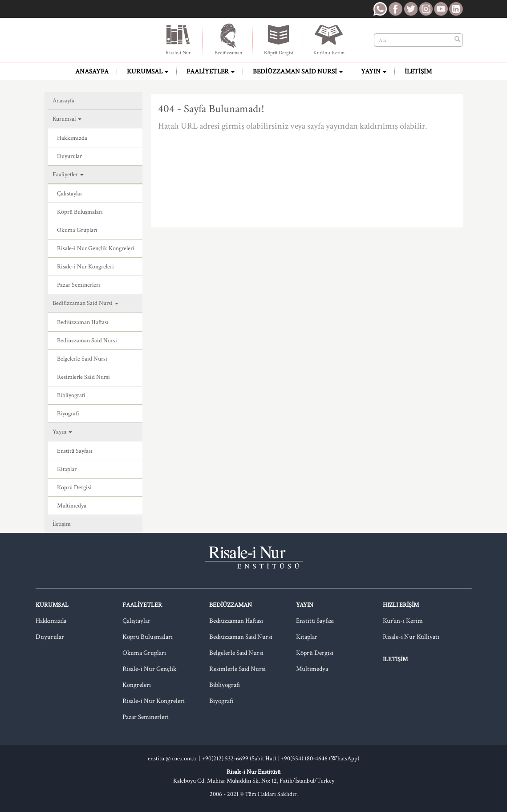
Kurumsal (148, 71)
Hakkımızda (72, 138)
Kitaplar (67, 469)
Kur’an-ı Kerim (403, 621)
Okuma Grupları (77, 230)
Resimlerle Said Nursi (83, 377)
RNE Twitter (410, 9)
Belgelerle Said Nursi (82, 359)
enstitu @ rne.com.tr (172, 759)
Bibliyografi (71, 395)
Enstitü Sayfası (75, 451)
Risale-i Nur (178, 39)
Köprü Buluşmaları (80, 212)
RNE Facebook (395, 9)
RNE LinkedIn (456, 9)
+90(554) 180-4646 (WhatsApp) (320, 759)
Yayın (374, 71)
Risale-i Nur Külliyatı (411, 637)
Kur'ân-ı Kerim (329, 39)
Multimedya (72, 506)
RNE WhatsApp (380, 9)
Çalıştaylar (70, 194)
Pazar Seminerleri (79, 285)
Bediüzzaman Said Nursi (298, 71)
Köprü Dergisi (279, 39)
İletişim (418, 71)
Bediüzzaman (228, 39)
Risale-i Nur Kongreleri (85, 267)
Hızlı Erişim (401, 605)
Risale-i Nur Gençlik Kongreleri (96, 248)
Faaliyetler (211, 71)
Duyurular (69, 156)
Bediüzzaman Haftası (83, 322)
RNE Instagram (426, 9)
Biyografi (68, 414)
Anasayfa (92, 71)
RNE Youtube (441, 9)
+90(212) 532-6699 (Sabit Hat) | (241, 759)
